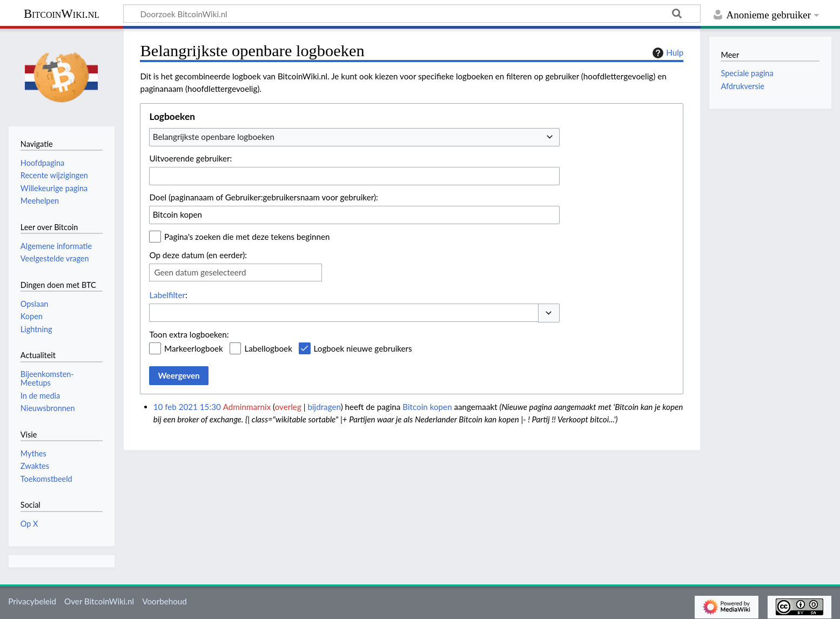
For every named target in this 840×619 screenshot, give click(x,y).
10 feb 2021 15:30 (187, 407)
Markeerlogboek (194, 348)
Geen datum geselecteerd (200, 272)
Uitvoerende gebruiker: (190, 158)
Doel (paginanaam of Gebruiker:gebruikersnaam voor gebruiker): (263, 197)
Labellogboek (268, 348)
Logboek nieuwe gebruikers (363, 348)
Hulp (667, 53)
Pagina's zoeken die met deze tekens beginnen (247, 237)
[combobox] (354, 137)
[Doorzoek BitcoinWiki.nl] (412, 14)
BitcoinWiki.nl (62, 14)
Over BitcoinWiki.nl (99, 601)
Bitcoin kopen (427, 407)
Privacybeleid (32, 601)
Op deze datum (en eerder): (198, 255)
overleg (288, 407)
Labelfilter (167, 295)
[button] (549, 313)
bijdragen (324, 407)
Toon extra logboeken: (189, 334)
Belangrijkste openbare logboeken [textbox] (214, 137)
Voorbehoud (164, 601)
